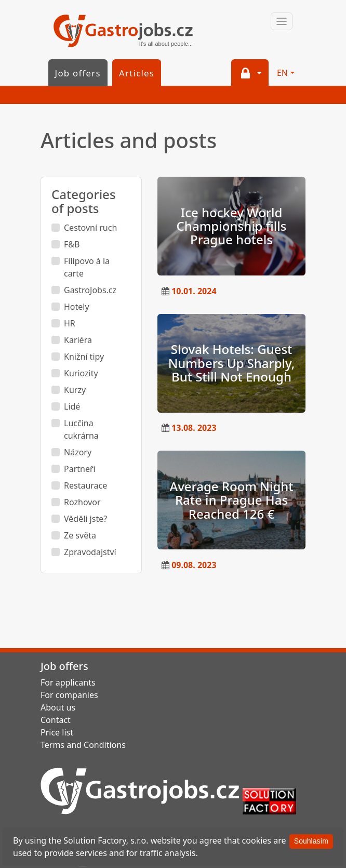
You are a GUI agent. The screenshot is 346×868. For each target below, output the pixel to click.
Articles (137, 73)
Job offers (78, 73)
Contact (56, 720)
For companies (69, 695)
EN (282, 73)
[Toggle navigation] (282, 21)
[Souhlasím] (311, 841)
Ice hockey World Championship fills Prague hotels (232, 226)
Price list (57, 732)
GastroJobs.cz (123, 32)
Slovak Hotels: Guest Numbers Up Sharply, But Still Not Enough (232, 363)
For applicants (68, 682)
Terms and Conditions (83, 745)
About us (58, 707)
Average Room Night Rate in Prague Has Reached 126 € (231, 500)
